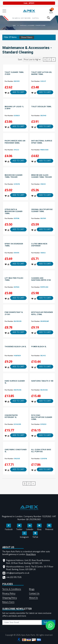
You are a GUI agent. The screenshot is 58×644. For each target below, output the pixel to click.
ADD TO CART (18, 92)
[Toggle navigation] (4, 11)
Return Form (8, 602)
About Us (33, 598)
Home (14, 25)
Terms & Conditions (12, 589)
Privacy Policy (9, 593)
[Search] (25, 18)
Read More (31, 554)
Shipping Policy (10, 598)
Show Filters (27, 37)
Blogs (32, 589)
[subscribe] (22, 622)
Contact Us (34, 593)
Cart (52, 11)
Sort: (20, 60)
